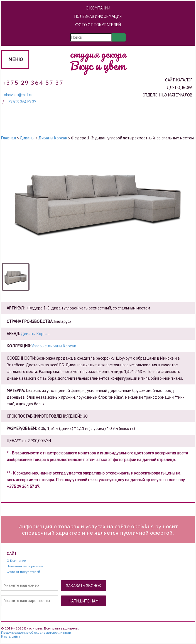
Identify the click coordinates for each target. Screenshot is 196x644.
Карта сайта (11, 636)
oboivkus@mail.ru (18, 95)
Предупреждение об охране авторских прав (36, 633)
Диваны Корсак (35, 334)
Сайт (12, 554)
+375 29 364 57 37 (21, 102)
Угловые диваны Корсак (54, 346)
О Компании (98, 8)
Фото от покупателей (98, 25)
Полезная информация (98, 16)
